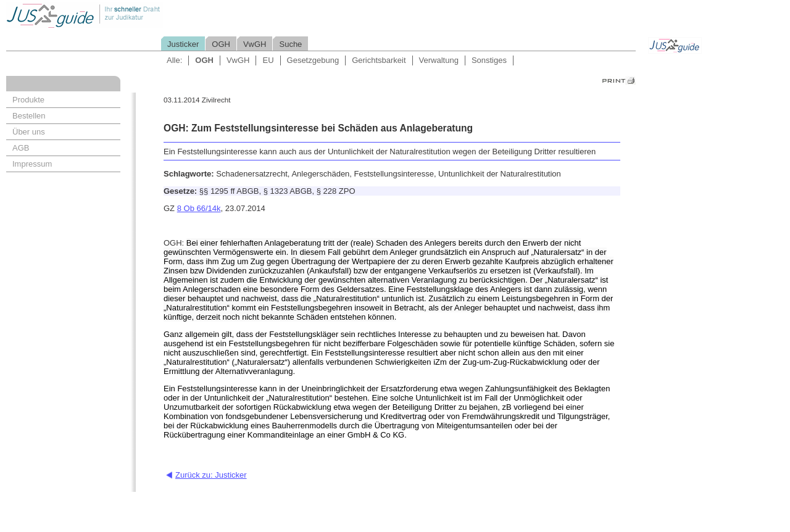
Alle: (174, 60)
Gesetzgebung (313, 60)
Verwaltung (439, 60)
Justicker (183, 44)
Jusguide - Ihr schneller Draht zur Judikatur (124, 15)
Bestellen (29, 116)
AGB (21, 148)
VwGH (255, 44)
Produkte (28, 100)
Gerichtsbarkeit (379, 60)
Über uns (29, 132)
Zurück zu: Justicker (211, 475)
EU (268, 60)
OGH (221, 44)
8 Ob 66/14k (199, 208)
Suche (290, 44)
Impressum (32, 164)
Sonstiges (489, 60)
